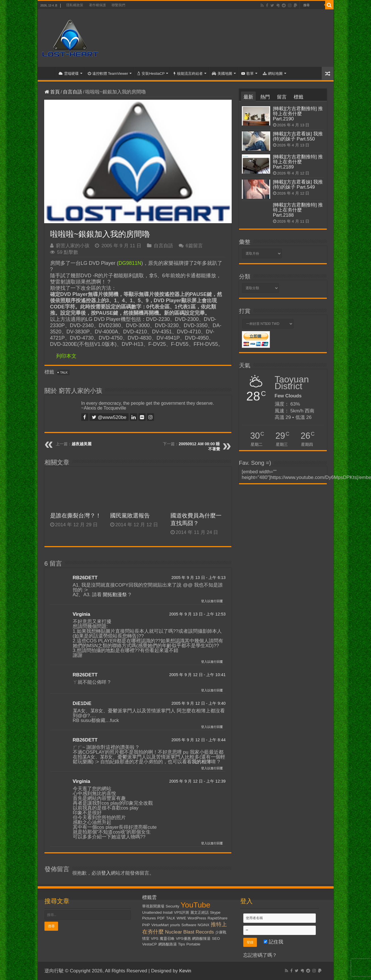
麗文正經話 (200, 912)
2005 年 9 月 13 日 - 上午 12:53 (197, 614)
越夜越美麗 (82, 444)
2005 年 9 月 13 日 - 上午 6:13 (198, 578)
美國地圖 (222, 73)
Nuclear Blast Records (189, 932)
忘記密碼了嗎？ (260, 955)
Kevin (185, 971)
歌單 (248, 73)
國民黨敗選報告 (130, 515)
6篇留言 (194, 246)
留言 (282, 97)
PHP (146, 925)
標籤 (298, 97)
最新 (248, 97)
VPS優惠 (183, 939)
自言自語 (73, 92)
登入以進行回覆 (212, 601)
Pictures (149, 918)
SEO (216, 939)
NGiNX (203, 925)
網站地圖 (273, 73)
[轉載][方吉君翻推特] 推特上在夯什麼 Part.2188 (298, 210)
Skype (215, 912)
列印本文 (66, 356)
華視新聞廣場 (153, 906)
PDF (161, 918)
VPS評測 (181, 912)
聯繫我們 (118, 5)
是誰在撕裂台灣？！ (76, 515)
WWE (182, 918)
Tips (181, 944)
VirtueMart (160, 925)
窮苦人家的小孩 (73, 246)
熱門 (265, 97)
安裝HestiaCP (151, 73)
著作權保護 (97, 5)
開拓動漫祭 (115, 595)
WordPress (197, 918)
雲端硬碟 (69, 73)
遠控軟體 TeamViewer (108, 73)
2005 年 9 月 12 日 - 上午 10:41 (197, 675)
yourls (175, 925)
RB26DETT (85, 578)
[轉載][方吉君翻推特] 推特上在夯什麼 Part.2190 (298, 114)
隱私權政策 (75, 5)
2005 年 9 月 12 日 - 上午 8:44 (198, 740)
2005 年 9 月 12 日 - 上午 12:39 (197, 781)
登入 (106, 873)
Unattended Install (157, 912)
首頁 (48, 73)
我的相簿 (201, 762)
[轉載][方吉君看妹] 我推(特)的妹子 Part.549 (298, 185)
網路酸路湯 (168, 944)
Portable (193, 944)
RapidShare (218, 918)
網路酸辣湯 (201, 939)
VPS (155, 939)
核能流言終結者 (188, 73)
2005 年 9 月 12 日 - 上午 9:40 (198, 703)
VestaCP (150, 944)
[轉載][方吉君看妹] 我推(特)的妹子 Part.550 (298, 136)
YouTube (196, 905)
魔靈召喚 (167, 939)
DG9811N (130, 263)
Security (172, 906)
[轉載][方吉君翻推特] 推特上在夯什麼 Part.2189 (298, 162)
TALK (64, 372)
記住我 (273, 942)
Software (189, 925)
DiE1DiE (82, 703)
